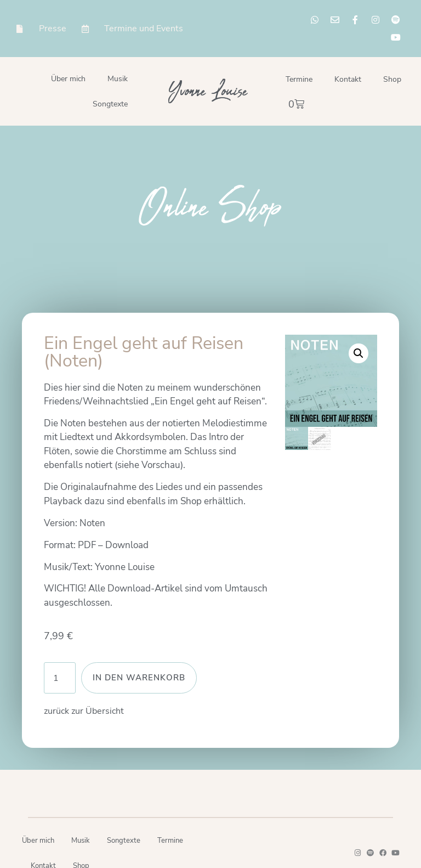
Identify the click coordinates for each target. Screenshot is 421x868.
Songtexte (110, 104)
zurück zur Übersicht (84, 711)
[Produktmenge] (60, 678)
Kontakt (348, 79)
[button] (359, 353)
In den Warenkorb (139, 678)
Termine (299, 79)
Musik (118, 79)
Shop (392, 79)
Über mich (68, 79)
